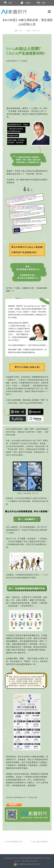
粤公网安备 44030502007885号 (27, 864)
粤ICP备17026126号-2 (30, 861)
